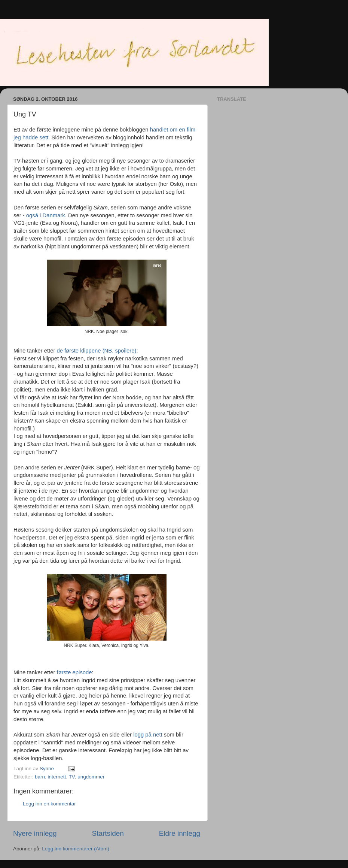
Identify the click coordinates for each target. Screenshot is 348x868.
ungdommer (91, 777)
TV (72, 777)
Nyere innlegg (35, 833)
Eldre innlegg (180, 833)
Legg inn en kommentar (49, 804)
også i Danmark (46, 215)
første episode (74, 672)
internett (57, 777)
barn (40, 777)
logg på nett (148, 735)
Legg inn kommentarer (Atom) (75, 849)
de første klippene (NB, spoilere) (97, 351)
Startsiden (108, 833)
